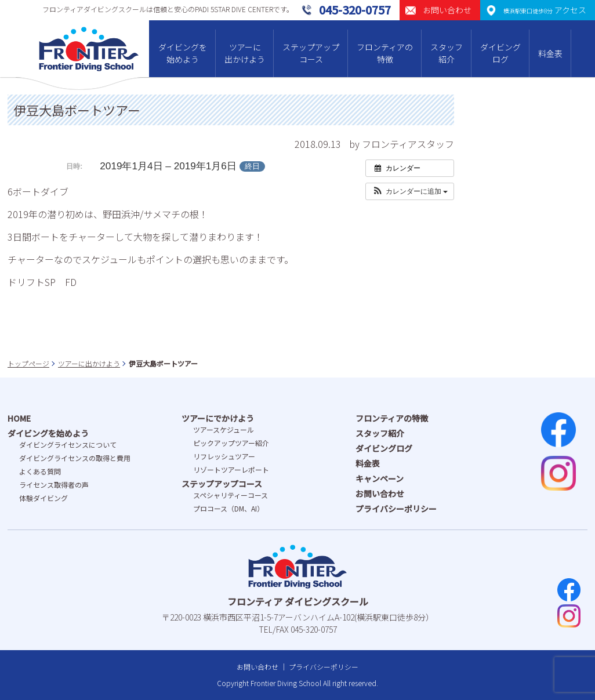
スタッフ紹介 (447, 53)
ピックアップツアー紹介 (231, 443)
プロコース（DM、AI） (228, 508)
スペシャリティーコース (231, 495)
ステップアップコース (311, 53)
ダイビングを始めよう (183, 53)
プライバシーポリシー (396, 509)
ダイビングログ (500, 53)
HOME (19, 418)
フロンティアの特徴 (385, 53)
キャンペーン (380, 478)
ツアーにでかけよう (218, 418)
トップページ (28, 363)
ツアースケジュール (224, 429)
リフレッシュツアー (224, 456)
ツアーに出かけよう (245, 53)
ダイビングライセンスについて (68, 445)
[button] (410, 191)
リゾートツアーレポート (231, 469)
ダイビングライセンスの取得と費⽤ (75, 458)
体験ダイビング (43, 498)
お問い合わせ (380, 494)
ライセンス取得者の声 (54, 485)
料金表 (550, 53)
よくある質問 (40, 471)
